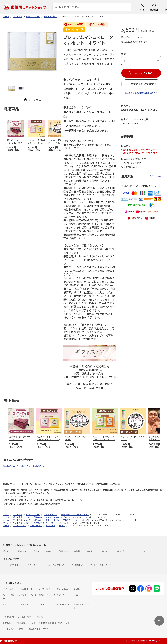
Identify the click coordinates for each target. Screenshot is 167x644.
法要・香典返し (83, 373)
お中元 (49, 551)
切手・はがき (9, 589)
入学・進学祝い (72, 377)
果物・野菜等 (62, 589)
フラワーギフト (63, 604)
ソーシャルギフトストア (101, 565)
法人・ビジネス (85, 388)
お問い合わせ (40, 617)
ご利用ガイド (9, 617)
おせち (90, 551)
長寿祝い (102, 377)
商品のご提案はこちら (39, 629)
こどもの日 (21, 551)
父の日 (36, 551)
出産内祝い (96, 370)
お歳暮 (77, 551)
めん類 (6, 604)
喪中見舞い (99, 373)
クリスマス (105, 551)
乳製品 (77, 589)
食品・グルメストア (55, 565)
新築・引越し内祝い (101, 384)
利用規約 (7, 623)
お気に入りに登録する (144, 84)
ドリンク (60, 595)
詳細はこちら (155, 176)
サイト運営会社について (25, 623)
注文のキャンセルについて (32, 466)
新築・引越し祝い (78, 384)
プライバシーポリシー (16, 629)
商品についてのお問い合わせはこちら (141, 93)
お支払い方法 (9, 466)
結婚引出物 (103, 366)
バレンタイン (123, 551)
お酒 (76, 595)
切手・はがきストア (12, 565)
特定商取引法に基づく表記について (54, 623)
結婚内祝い (88, 366)
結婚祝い (76, 366)
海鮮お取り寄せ (28, 589)
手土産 (99, 388)
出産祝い (83, 370)
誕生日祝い (89, 377)
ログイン (142, 10)
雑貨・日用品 (27, 604)
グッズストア (77, 565)
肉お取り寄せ (44, 589)
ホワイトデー (141, 551)
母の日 (6, 551)
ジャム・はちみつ (29, 595)
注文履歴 (154, 10)
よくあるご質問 (25, 617)
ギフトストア (34, 565)
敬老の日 (63, 551)
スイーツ (42, 604)
